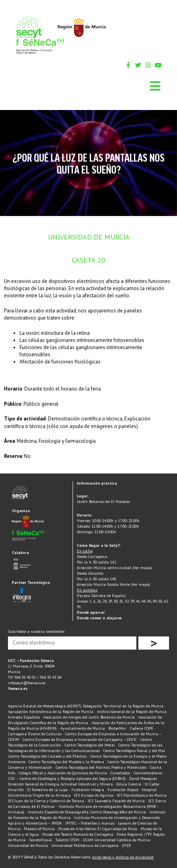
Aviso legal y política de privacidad (123, 857)
